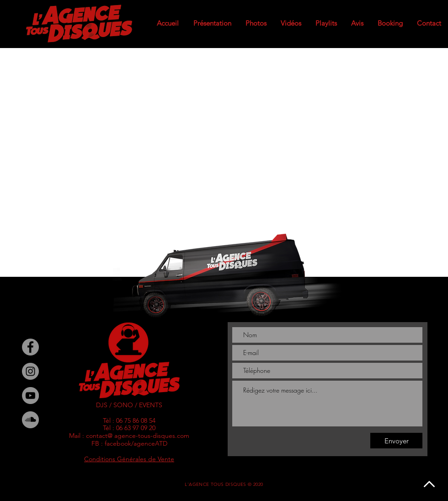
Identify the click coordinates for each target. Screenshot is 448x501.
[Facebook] (30, 347)
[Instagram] (30, 371)
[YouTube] (30, 396)
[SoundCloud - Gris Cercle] (30, 420)
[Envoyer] (396, 441)
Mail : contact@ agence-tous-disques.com (129, 436)
